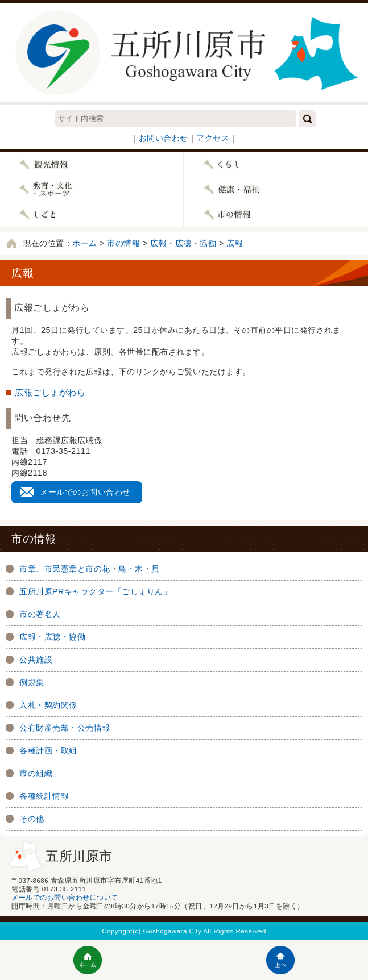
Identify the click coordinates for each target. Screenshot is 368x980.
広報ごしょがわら (50, 392)
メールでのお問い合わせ (85, 492)
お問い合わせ (164, 138)
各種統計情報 (44, 796)
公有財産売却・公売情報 (65, 728)
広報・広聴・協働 (183, 243)
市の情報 (123, 243)
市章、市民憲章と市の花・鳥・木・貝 (90, 569)
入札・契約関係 (48, 705)
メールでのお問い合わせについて (65, 898)
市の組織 (36, 773)
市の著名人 (40, 614)
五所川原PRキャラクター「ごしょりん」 (96, 591)
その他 (32, 819)
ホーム (85, 243)
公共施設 (36, 660)
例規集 (32, 682)
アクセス (213, 138)
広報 (235, 243)
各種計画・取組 (48, 750)
